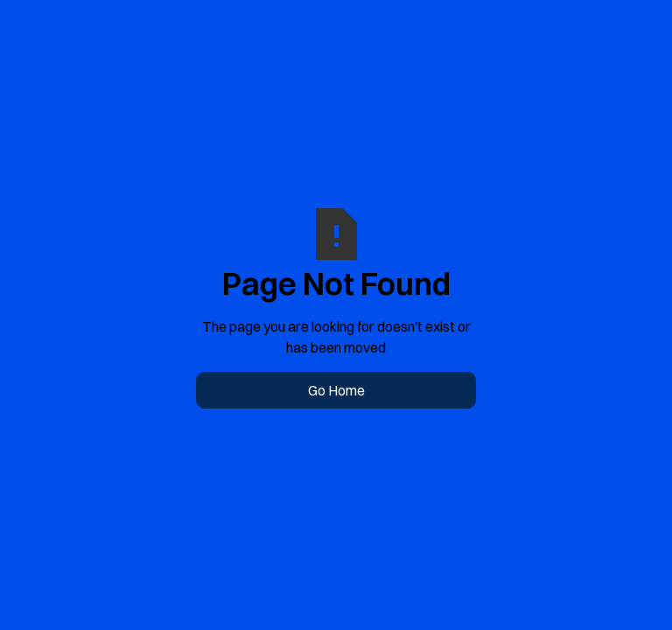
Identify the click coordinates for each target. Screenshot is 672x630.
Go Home (336, 390)
